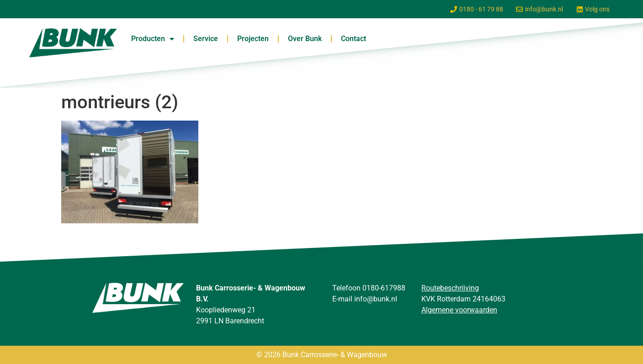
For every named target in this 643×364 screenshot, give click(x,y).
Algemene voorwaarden (459, 310)
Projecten (253, 39)
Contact (353, 39)
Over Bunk (305, 39)
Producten (153, 39)
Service (206, 39)
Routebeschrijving (450, 288)
